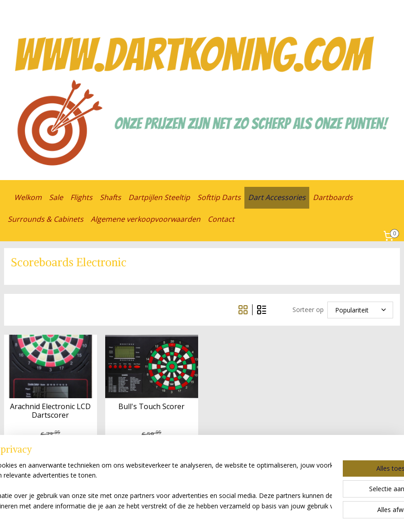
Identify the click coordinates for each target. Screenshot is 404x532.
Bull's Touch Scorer (151, 407)
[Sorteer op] (360, 310)
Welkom (28, 197)
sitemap (177, 515)
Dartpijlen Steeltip (159, 197)
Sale (56, 197)
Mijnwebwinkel (310, 515)
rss (196, 515)
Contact (221, 219)
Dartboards (333, 197)
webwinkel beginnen (231, 515)
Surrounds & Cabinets (46, 219)
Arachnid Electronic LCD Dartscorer (50, 411)
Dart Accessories (277, 197)
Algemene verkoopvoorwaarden (146, 219)
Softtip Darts (219, 197)
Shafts (110, 197)
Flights (81, 197)
